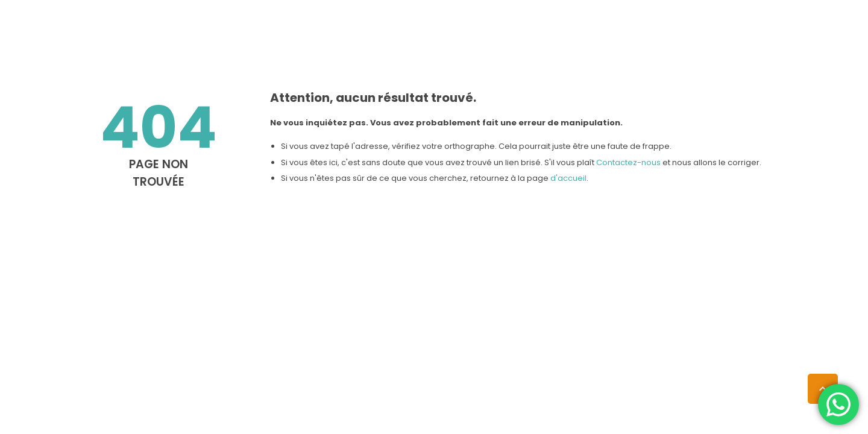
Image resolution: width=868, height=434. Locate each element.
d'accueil (568, 178)
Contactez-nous (628, 162)
